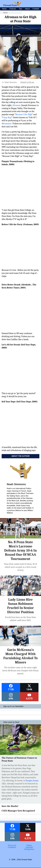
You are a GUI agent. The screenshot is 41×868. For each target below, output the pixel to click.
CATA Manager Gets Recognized (18, 811)
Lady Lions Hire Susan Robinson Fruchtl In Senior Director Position (20, 606)
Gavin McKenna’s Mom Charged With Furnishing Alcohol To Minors (21, 656)
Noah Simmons (11, 82)
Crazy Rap (7, 117)
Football (36, 9)
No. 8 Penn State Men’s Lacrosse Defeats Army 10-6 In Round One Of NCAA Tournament (21, 550)
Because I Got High (24, 114)
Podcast (13, 9)
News (4, 9)
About (27, 9)
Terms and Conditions (12, 846)
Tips (20, 9)
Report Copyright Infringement (29, 847)
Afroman (16, 105)
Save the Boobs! (10, 806)
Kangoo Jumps (32, 781)
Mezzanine (7, 124)
